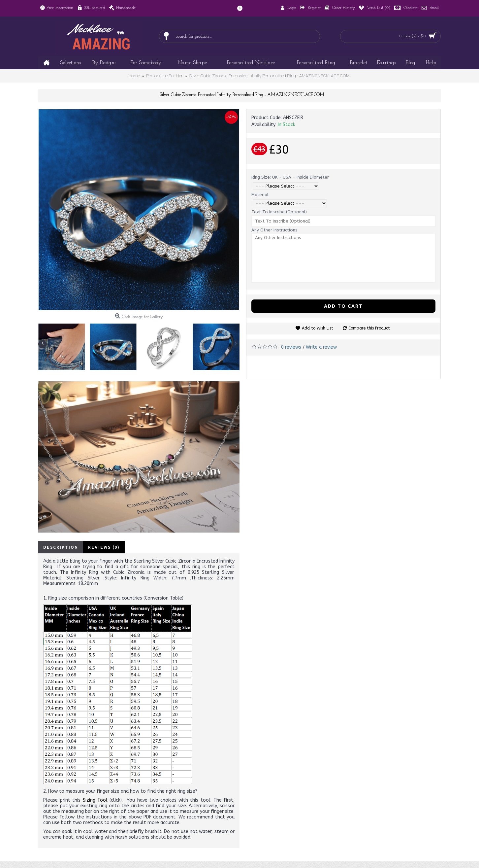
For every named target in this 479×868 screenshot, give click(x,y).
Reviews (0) (104, 547)
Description (61, 547)
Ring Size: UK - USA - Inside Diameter (290, 177)
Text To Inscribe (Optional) (279, 212)
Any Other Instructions (274, 230)
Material (260, 195)
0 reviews (291, 347)
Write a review (321, 347)
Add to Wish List (318, 328)
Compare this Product (369, 328)
